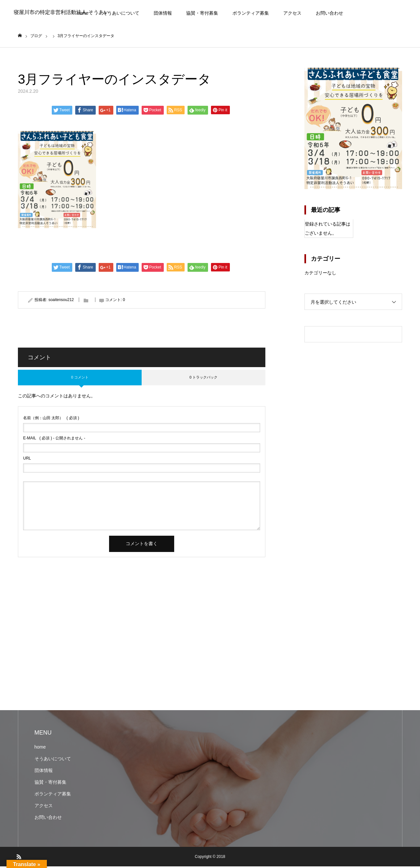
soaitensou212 (61, 301)
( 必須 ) (51, 420)
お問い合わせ (329, 13)
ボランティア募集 (251, 13)
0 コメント (80, 379)
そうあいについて (121, 13)
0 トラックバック (203, 379)
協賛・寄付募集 (202, 13)
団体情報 (163, 13)
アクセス (292, 13)
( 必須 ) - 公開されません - (54, 440)
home (40, 749)
